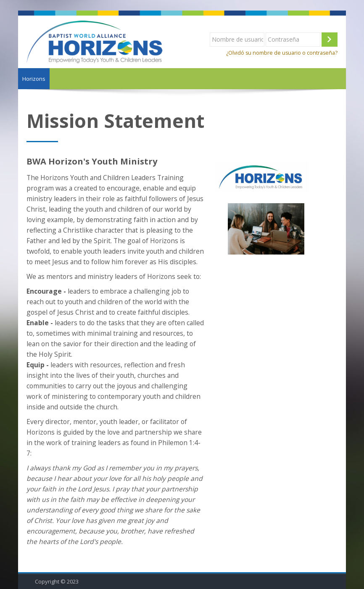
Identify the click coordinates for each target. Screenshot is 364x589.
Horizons (34, 79)
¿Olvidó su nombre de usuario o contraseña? (282, 53)
